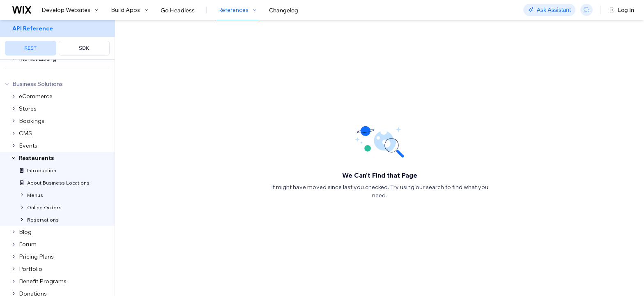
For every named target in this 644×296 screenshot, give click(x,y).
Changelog (284, 10)
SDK (84, 48)
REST (30, 48)
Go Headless (178, 10)
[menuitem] (57, 40)
